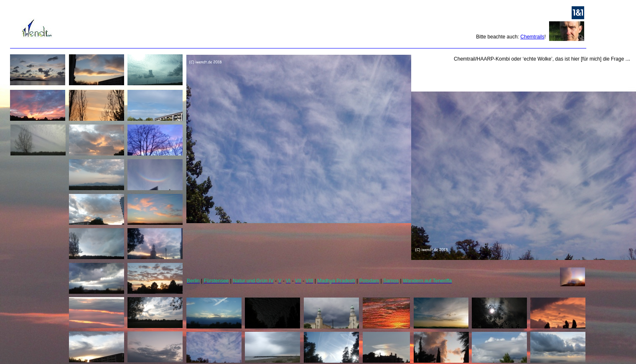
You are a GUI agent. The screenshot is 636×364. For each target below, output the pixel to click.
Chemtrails (532, 37)
